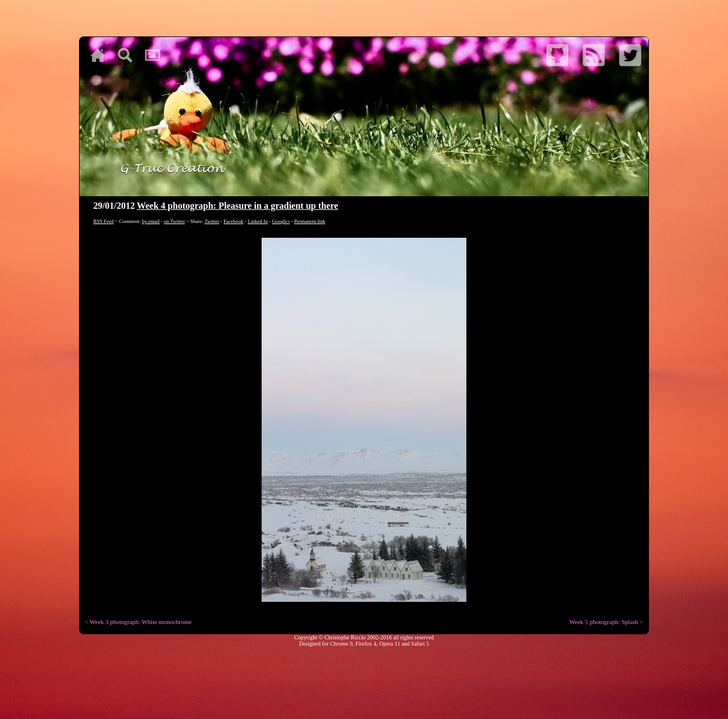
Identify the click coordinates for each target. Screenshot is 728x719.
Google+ (281, 221)
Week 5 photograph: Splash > (606, 622)
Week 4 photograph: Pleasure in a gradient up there (238, 206)
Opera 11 (390, 644)
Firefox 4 (366, 644)
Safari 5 (420, 644)
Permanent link (310, 221)
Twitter (212, 221)
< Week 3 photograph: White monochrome (138, 622)
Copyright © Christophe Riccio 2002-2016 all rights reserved (364, 637)
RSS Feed (104, 221)
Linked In (257, 221)
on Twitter (174, 221)
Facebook (233, 221)
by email (150, 221)
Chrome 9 (341, 644)
